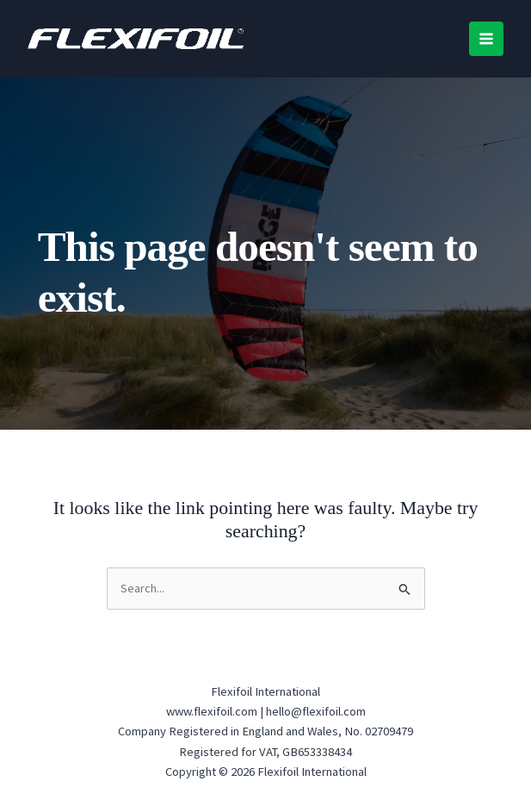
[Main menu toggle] (486, 39)
